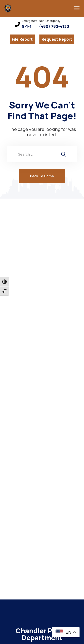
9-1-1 (27, 26)
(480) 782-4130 (54, 26)
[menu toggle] (77, 8)
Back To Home (42, 176)
